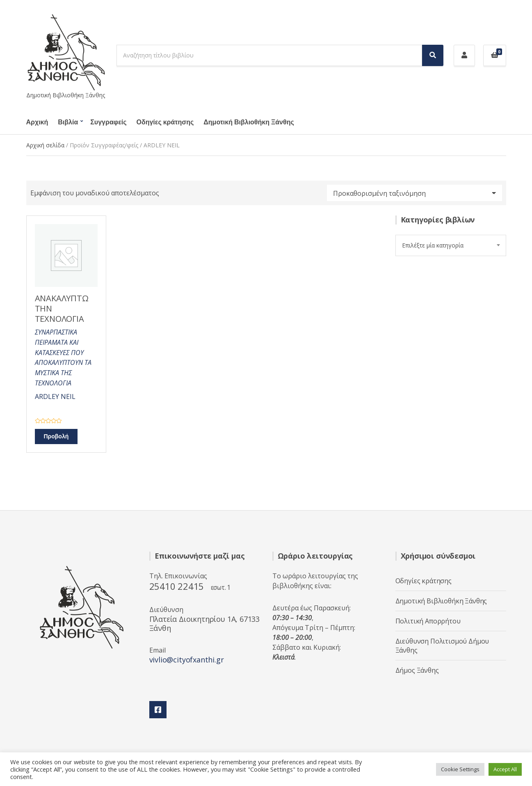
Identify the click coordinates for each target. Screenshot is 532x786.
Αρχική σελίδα (45, 145)
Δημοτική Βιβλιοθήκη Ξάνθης (249, 122)
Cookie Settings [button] (460, 769)
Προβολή (56, 437)
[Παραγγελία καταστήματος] (414, 193)
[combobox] (451, 245)
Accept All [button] (505, 769)
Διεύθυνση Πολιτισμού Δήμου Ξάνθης (442, 646)
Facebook (158, 710)
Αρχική (37, 122)
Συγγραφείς (108, 122)
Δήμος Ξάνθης (417, 670)
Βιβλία (68, 122)
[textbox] (451, 245)
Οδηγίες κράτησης (165, 122)
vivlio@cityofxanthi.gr (187, 660)
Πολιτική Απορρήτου (428, 621)
